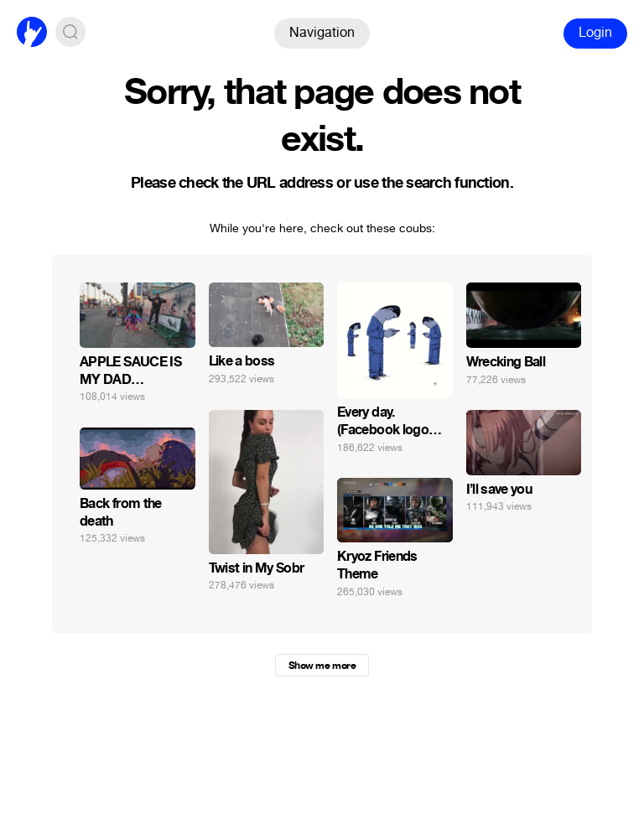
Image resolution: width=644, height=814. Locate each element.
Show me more (322, 666)
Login (595, 32)
